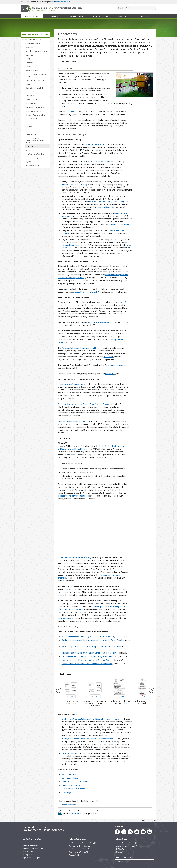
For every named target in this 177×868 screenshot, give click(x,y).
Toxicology (66, 792)
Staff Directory (28, 852)
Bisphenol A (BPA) (32, 70)
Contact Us (27, 843)
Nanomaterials (31, 134)
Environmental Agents (32, 43)
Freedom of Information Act (33, 849)
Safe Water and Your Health (36, 154)
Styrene (28, 162)
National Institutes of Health (126, 846)
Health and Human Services (126, 843)
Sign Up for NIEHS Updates (32, 858)
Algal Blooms (30, 55)
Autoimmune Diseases (71, 778)
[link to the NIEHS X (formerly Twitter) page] (124, 832)
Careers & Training (100, 16)
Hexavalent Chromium (34, 111)
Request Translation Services (79, 846)
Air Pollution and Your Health (36, 51)
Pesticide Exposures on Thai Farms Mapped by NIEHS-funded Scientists (92, 647)
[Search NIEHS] (136, 8)
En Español (119, 861)
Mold (27, 130)
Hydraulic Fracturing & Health (36, 115)
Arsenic (28, 67)
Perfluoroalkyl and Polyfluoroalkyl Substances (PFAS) (35, 140)
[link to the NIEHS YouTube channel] (143, 832)
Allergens (29, 59)
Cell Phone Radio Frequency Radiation (36, 75)
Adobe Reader (69, 805)
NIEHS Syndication (79, 814)
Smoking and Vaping (33, 158)
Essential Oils (30, 96)
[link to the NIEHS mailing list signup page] (137, 832)
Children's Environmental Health (75, 782)
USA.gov (119, 852)
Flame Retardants (32, 100)
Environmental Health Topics (32, 40)
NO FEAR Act (121, 849)
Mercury (29, 127)
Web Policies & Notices (78, 852)
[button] (48, 59)
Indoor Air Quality (32, 119)
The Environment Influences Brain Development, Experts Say (87, 664)
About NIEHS (145, 16)
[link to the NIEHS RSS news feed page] (150, 832)
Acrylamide (30, 47)
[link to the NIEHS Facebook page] (117, 832)
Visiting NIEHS (28, 855)
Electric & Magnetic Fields (35, 88)
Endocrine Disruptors (33, 92)
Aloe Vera (29, 63)
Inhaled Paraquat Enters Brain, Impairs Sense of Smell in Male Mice (90, 653)
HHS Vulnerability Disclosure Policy (82, 843)
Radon (28, 150)
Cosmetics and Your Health (36, 80)
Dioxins (28, 84)
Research (55, 16)
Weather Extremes (32, 166)
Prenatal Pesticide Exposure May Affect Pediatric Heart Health (88, 637)
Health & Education (32, 16)
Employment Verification (31, 846)
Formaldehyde (31, 103)
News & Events (122, 16)
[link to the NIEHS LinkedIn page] (130, 832)
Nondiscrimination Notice (79, 849)
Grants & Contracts (77, 16)
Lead (27, 123)
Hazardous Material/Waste (35, 107)
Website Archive (76, 855)
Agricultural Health (70, 774)
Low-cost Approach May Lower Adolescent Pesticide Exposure (88, 660)
